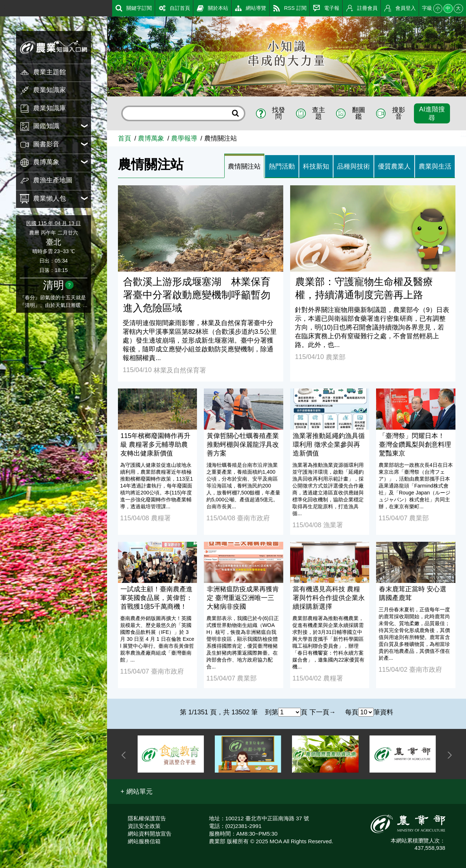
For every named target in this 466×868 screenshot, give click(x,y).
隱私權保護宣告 (147, 818)
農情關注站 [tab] (244, 166)
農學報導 (184, 138)
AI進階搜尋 (432, 114)
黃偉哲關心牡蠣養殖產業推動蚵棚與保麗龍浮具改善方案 (243, 445)
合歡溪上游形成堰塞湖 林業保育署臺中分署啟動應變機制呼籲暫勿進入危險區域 (197, 295)
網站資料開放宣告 (150, 834)
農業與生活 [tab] (435, 166)
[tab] (244, 166)
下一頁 (319, 712)
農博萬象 (151, 138)
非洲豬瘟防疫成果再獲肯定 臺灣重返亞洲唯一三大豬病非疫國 (243, 598)
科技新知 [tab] (316, 166)
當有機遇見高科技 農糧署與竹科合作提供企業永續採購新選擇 (329, 598)
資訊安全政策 (144, 826)
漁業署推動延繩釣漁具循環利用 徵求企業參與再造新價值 (329, 445)
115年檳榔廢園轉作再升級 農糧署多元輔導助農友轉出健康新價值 (155, 445)
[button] (137, 792)
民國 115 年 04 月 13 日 (53, 223)
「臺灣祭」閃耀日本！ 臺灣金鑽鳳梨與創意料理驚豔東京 (415, 445)
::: (3, 7)
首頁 (125, 138)
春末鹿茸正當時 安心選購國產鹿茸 (413, 593)
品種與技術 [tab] (354, 166)
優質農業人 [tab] (394, 166)
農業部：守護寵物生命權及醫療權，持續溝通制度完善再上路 (364, 288)
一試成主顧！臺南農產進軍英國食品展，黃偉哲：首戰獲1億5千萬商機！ (157, 598)
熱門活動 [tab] (282, 166)
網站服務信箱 (144, 841)
